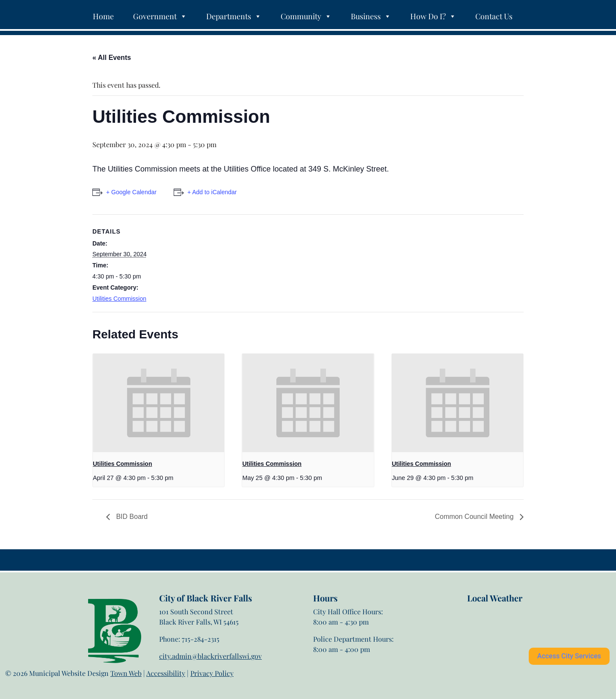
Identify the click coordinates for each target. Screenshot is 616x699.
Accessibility (166, 673)
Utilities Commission (119, 299)
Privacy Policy (212, 673)
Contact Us (494, 16)
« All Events (112, 58)
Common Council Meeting (475, 517)
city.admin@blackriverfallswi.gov (210, 656)
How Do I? (433, 16)
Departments (234, 16)
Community (306, 16)
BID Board (131, 517)
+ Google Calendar (131, 192)
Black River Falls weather (510, 637)
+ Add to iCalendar (212, 192)
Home (103, 16)
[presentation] (158, 403)
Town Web (126, 673)
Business (371, 16)
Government (160, 16)
